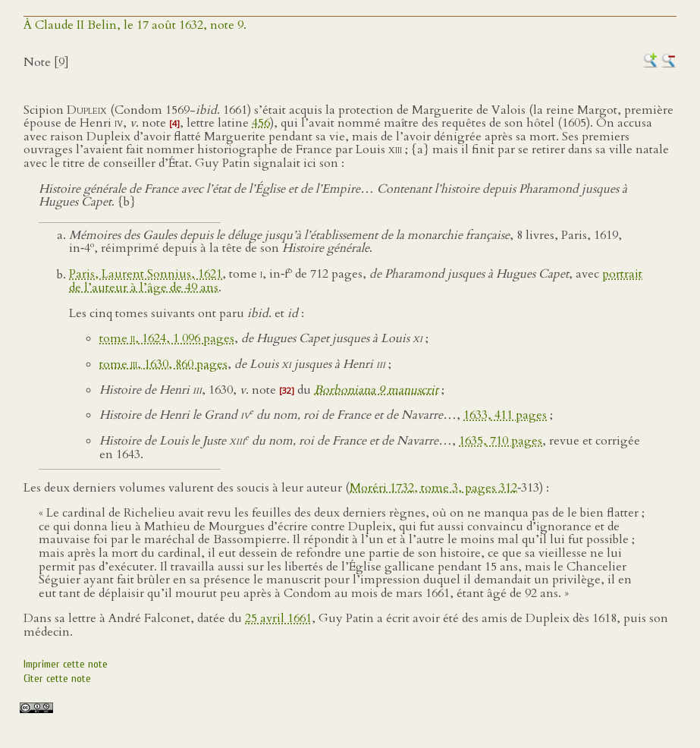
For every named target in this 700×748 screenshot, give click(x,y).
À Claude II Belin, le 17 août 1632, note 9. (135, 25)
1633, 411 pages (505, 415)
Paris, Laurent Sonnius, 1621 (146, 275)
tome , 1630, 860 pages (163, 364)
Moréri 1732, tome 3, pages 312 (433, 488)
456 (261, 123)
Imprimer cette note (66, 664)
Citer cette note (57, 679)
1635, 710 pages (501, 441)
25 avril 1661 (278, 618)
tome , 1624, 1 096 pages (167, 338)
